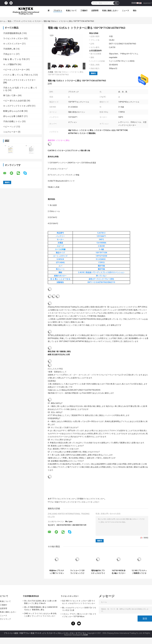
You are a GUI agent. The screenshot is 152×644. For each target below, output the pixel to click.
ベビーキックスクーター (14, 70)
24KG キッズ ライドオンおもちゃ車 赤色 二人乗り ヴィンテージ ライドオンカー (40, 615)
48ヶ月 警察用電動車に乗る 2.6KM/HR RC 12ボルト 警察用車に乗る (41, 608)
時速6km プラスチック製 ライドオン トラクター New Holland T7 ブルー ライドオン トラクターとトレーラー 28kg (57, 572)
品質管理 (95, 11)
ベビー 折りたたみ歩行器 (15, 101)
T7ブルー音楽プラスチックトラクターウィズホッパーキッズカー (74, 502)
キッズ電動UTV (10, 64)
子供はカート (9, 54)
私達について (71, 11)
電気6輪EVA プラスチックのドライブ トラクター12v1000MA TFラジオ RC (98, 572)
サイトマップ (5, 619)
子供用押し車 (9, 49)
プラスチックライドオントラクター (27, 21)
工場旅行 (84, 11)
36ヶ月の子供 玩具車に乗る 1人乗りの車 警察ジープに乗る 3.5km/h (40, 602)
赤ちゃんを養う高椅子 (13, 116)
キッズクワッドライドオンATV (17, 106)
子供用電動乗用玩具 (12, 33)
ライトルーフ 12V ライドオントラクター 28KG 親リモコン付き (77, 572)
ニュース (126, 11)
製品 (9, 21)
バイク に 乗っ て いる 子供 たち (18, 75)
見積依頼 (135, 3)
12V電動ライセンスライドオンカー (91, 499)
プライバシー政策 (11, 633)
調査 (116, 3)
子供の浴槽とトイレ (12, 121)
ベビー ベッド (9, 127)
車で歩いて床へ (10, 95)
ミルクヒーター (10, 132)
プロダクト (58, 11)
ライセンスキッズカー (13, 38)
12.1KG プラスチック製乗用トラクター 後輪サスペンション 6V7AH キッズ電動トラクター (139, 572)
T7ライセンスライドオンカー (64, 499)
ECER (86, 635)
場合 (135, 11)
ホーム (3, 21)
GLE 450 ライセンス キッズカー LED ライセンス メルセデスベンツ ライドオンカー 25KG (79, 602)
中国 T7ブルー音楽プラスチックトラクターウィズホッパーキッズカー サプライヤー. (53, 633)
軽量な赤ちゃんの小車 (13, 111)
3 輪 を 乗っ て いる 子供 (14, 59)
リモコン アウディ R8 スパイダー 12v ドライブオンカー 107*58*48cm (79, 615)
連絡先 (93, 73)
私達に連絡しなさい (110, 11)
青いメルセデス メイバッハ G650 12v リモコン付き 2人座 (79, 609)
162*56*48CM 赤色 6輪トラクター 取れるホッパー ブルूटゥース (119, 572)
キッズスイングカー (12, 44)
